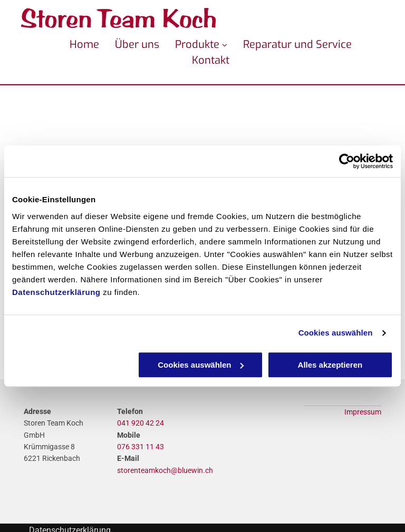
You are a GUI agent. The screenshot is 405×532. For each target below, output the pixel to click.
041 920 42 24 (141, 423)
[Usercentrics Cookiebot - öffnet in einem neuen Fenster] (347, 161)
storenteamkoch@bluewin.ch (165, 470)
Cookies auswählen (336, 333)
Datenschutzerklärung (56, 292)
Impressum (363, 412)
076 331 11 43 (141, 447)
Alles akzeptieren (330, 365)
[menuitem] (76, 45)
